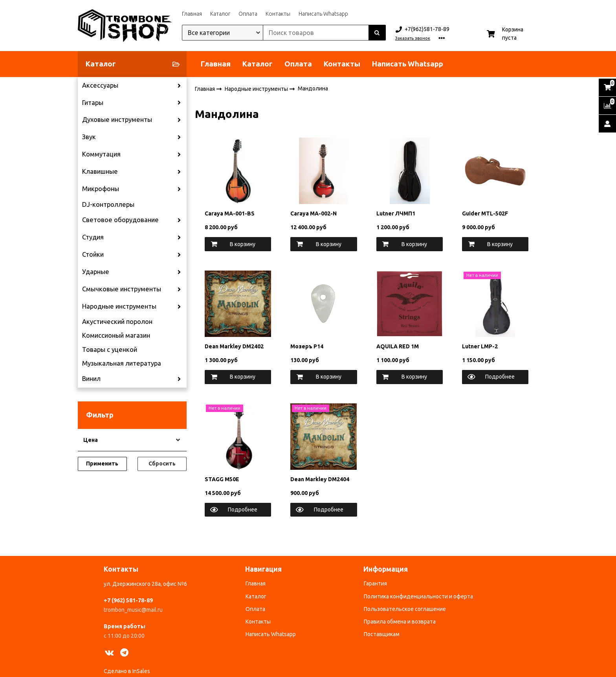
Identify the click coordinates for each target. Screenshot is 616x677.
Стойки (93, 254)
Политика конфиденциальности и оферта (418, 596)
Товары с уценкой (110, 350)
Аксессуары (100, 85)
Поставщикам (382, 634)
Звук (89, 137)
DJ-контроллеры (108, 204)
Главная (192, 14)
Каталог (220, 14)
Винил (91, 379)
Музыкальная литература (122, 363)
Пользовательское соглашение (405, 609)
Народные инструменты (119, 306)
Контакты (278, 14)
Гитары (93, 103)
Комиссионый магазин (116, 335)
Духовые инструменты (117, 120)
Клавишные (100, 171)
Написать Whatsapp (323, 14)
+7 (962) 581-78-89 (128, 600)
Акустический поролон (117, 322)
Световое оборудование (120, 220)
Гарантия (375, 583)
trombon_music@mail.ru (133, 610)
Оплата (248, 14)
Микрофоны (101, 189)
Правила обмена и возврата (400, 622)
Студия (93, 237)
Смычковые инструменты (122, 289)
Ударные (96, 272)
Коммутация (101, 154)
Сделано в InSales (127, 671)
